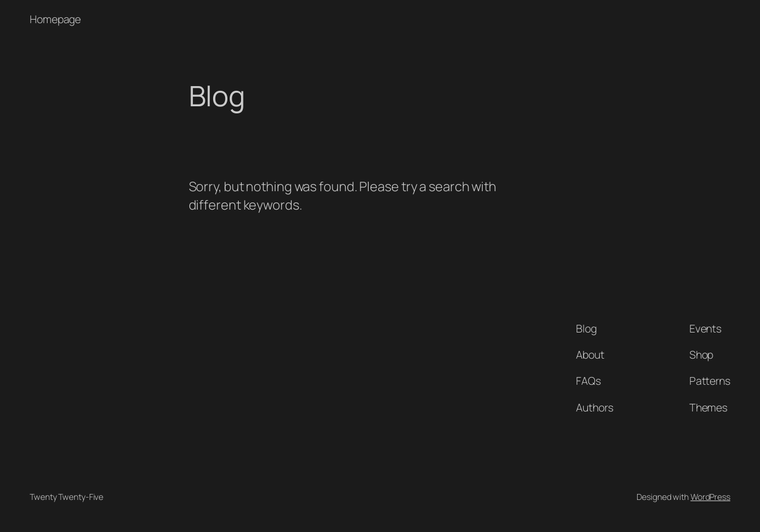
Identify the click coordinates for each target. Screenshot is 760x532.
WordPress (710, 497)
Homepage (55, 19)
